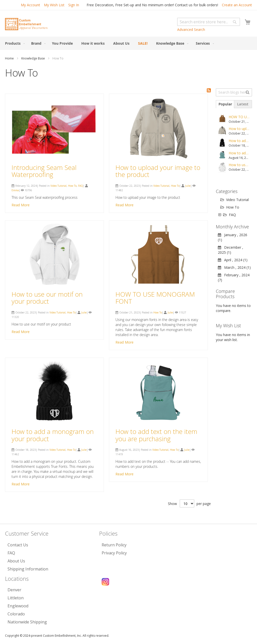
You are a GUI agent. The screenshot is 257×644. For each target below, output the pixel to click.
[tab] (225, 104)
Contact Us (18, 545)
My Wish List (54, 5)
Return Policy (114, 545)
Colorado (16, 614)
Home (10, 58)
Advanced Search (191, 29)
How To (72, 186)
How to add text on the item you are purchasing (156, 435)
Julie (188, 186)
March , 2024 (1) (234, 267)
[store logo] (26, 24)
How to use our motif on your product (47, 298)
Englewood (18, 606)
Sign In (74, 5)
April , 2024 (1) (233, 260)
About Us (16, 561)
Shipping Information (28, 569)
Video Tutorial (58, 186)
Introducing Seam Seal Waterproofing (44, 171)
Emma (15, 190)
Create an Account (237, 5)
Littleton (16, 598)
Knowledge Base (34, 58)
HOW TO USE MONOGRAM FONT (155, 298)
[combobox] (209, 22)
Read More (21, 205)
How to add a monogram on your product (53, 435)
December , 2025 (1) (231, 250)
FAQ (81, 186)
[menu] (128, 43)
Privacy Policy (114, 553)
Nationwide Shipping (27, 622)
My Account (30, 5)
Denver (14, 590)
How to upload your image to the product (158, 171)
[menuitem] (14, 43)
